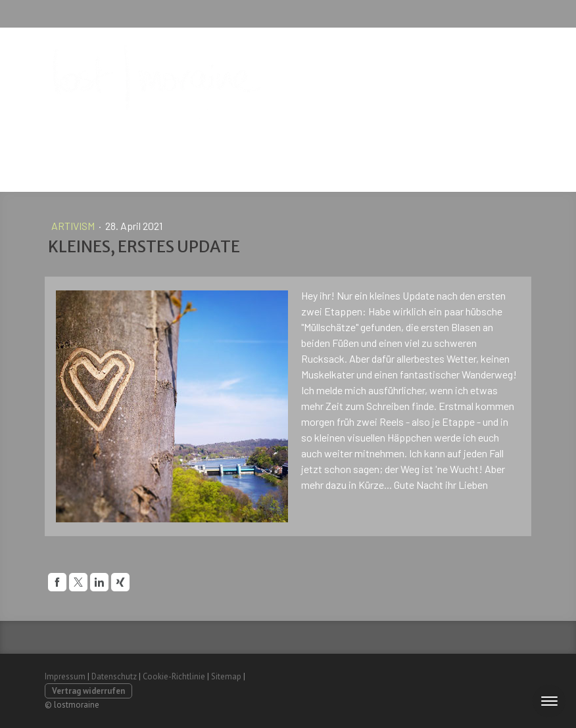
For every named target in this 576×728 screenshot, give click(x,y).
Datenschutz (114, 676)
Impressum (65, 676)
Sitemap (226, 676)
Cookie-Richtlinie (174, 676)
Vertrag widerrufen (88, 691)
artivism (74, 226)
